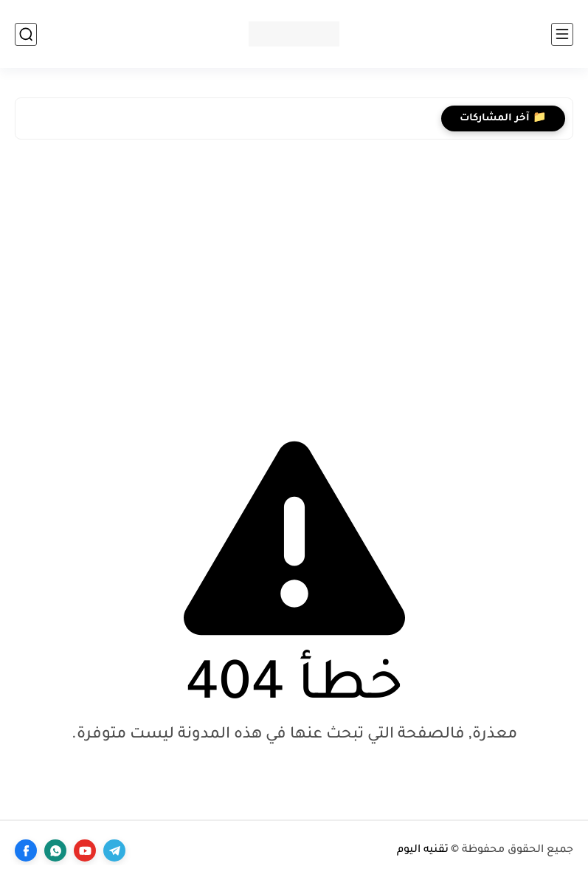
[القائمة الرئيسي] (562, 34)
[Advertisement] (294, 272)
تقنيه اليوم (423, 850)
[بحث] (26, 34)
